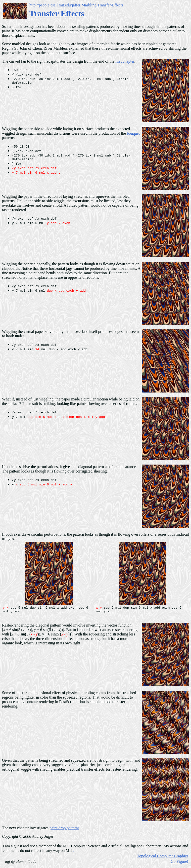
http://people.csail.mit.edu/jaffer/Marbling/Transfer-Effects (76, 5)
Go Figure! (179, 863)
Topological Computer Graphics (163, 857)
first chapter (125, 61)
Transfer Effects (57, 13)
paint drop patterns (64, 829)
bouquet (133, 133)
